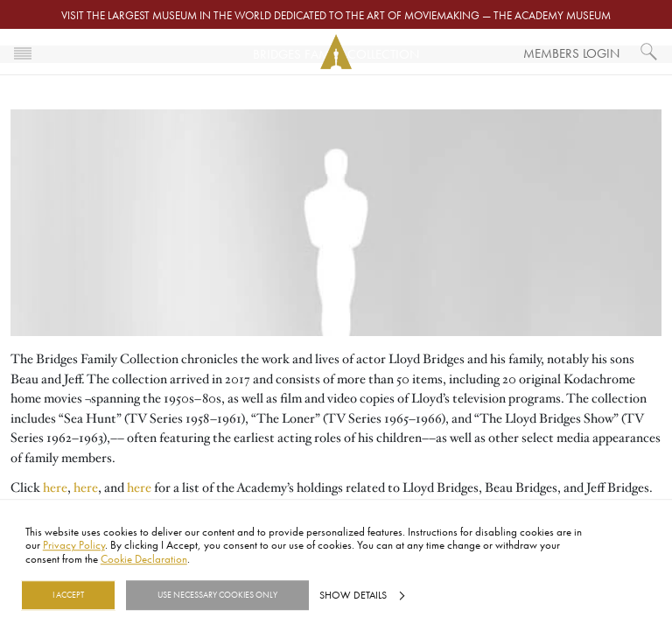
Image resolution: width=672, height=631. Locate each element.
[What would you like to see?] (649, 52)
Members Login (571, 53)
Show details (353, 595)
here (55, 487)
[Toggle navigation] (23, 52)
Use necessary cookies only (217, 595)
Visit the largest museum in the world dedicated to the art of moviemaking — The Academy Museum (336, 15)
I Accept (68, 595)
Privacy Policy (74, 545)
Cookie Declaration (144, 558)
